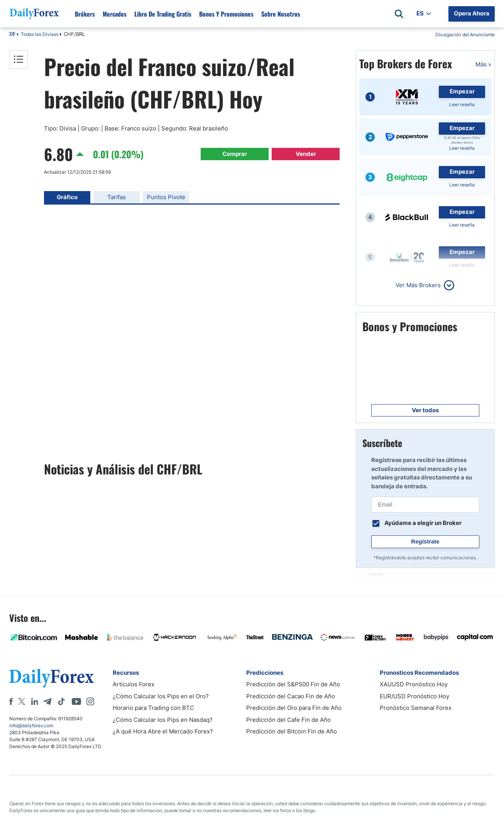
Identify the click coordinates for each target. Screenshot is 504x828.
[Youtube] (76, 701)
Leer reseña (462, 104)
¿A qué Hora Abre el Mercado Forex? (163, 731)
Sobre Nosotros (281, 14)
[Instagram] (90, 701)
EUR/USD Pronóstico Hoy (414, 696)
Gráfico (67, 197)
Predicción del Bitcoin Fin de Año (292, 731)
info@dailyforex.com (31, 726)
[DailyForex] (52, 678)
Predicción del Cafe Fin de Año (288, 720)
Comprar (235, 154)
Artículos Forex (134, 684)
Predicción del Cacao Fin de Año (291, 696)
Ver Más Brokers (418, 285)
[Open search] (399, 14)
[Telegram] (47, 701)
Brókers (85, 14)
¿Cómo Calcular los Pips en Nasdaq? (163, 720)
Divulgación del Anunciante (465, 35)
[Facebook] (11, 701)
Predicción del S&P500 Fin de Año (293, 684)
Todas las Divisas (40, 34)
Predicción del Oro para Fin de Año (294, 708)
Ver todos (425, 410)
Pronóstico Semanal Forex (416, 708)
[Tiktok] (61, 701)
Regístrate (425, 541)
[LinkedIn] (34, 701)
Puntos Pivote (166, 197)
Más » (483, 64)
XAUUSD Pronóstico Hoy (414, 684)
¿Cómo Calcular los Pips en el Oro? (161, 696)
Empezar (462, 91)
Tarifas (117, 197)
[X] (22, 701)
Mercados (115, 14)
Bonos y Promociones (226, 14)
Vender (306, 154)
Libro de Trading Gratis (163, 14)
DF (12, 35)
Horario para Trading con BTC (153, 708)
